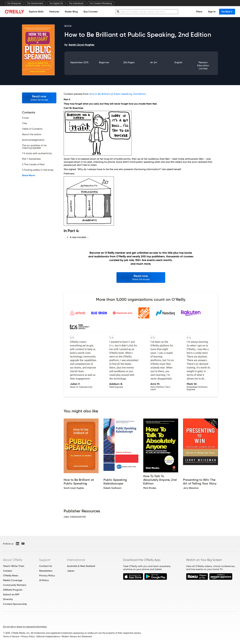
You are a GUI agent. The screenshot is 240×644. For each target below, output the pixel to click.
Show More (28, 175)
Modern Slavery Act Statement (77, 636)
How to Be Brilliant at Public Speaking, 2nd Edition (118, 94)
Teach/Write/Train (14, 566)
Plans (199, 12)
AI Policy (44, 580)
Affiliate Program (13, 590)
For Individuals (76, 3)
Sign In (212, 12)
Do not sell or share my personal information (25, 627)
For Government (35, 3)
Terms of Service (11, 636)
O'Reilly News (11, 575)
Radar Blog (71, 12)
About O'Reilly (13, 560)
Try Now (227, 12)
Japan (71, 571)
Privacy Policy (47, 575)
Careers (8, 571)
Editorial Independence (48, 636)
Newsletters (46, 571)
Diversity (8, 599)
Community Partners (15, 585)
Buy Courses (91, 12)
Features (54, 12)
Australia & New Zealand (81, 566)
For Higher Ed (56, 3)
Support (45, 560)
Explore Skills (36, 12)
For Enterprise (14, 3)
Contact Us (46, 566)
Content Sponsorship (15, 604)
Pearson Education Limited (203, 65)
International (76, 560)
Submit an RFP (11, 594)
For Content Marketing (101, 3)
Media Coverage (13, 580)
